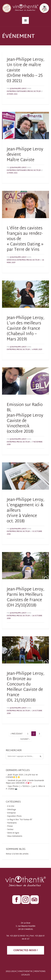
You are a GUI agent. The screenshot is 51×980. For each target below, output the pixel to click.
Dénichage (11, 260)
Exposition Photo (14, 816)
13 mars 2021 (12, 173)
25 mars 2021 (12, 94)
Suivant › (25, 739)
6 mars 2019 (37, 350)
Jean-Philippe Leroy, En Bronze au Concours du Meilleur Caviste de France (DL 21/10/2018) (26, 687)
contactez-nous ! (26, 950)
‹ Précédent (16, 734)
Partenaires (22, 91)
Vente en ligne (13, 833)
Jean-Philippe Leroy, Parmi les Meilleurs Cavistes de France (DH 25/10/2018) (26, 597)
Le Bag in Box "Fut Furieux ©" (20, 819)
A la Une (11, 806)
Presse (30, 91)
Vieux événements (15, 836)
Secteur (37, 91)
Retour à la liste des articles (17, 854)
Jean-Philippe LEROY (18, 89)
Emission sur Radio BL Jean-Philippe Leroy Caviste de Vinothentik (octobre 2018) (25, 418)
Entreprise (11, 91)
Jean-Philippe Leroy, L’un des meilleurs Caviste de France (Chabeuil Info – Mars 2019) (26, 329)
